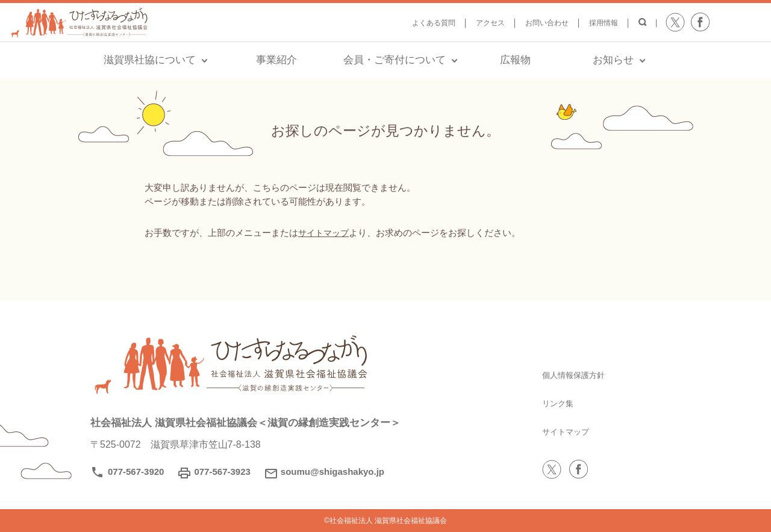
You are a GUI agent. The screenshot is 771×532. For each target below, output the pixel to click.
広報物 (515, 60)
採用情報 (604, 23)
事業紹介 (276, 60)
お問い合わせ (547, 23)
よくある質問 (434, 23)
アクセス (490, 23)
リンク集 (561, 403)
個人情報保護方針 (581, 375)
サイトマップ (325, 233)
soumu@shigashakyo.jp (332, 472)
